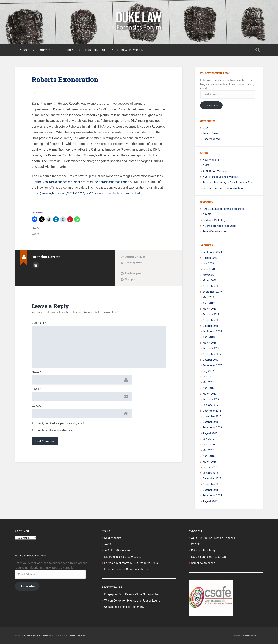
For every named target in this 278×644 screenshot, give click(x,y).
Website (37, 410)
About (24, 51)
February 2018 (211, 349)
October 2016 (211, 423)
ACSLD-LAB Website (215, 172)
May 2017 (208, 383)
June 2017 (209, 377)
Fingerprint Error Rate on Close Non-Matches (134, 594)
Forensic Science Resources (86, 51)
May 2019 (208, 298)
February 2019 (211, 315)
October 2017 (211, 360)
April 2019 (209, 304)
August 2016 (210, 434)
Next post (131, 280)
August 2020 (210, 259)
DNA (205, 129)
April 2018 (209, 338)
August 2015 (210, 502)
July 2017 (208, 372)
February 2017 (211, 400)
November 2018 (212, 321)
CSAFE (207, 215)
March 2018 (210, 343)
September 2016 (212, 428)
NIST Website (211, 161)
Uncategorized (133, 263)
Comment (39, 324)
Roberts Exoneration (67, 80)
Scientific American (214, 232)
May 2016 (208, 451)
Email (36, 393)
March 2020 (210, 281)
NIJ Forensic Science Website (220, 178)
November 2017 (212, 355)
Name (36, 376)
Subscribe (211, 106)
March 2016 (210, 462)
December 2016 (212, 411)
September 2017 (212, 366)
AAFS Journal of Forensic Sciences (224, 210)
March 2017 (210, 394)
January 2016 (210, 474)
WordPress (78, 636)
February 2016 (211, 468)
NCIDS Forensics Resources (219, 227)
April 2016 (209, 457)
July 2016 (208, 440)
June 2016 (209, 445)
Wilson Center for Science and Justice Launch (135, 600)
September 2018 (212, 332)
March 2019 (210, 309)
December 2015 (212, 479)
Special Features (130, 51)
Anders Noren (250, 635)
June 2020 (209, 270)
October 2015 (211, 491)
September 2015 (212, 496)
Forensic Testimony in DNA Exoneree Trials (228, 183)
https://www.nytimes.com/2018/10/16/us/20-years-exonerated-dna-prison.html (88, 194)
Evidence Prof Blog (214, 221)
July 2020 (208, 264)
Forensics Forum (36, 636)
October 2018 (211, 327)
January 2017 (210, 406)
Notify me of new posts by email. (55, 434)
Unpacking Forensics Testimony (126, 606)
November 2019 (212, 287)
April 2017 (209, 389)
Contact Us (47, 51)
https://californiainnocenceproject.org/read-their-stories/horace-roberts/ (85, 182)
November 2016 (212, 417)
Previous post (133, 274)
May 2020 (208, 276)
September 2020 (212, 253)
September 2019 (212, 292)
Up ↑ (261, 635)
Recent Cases (211, 134)
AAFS (206, 166)
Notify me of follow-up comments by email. (61, 428)
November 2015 (212, 485)
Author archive (36, 266)
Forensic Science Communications (223, 189)
